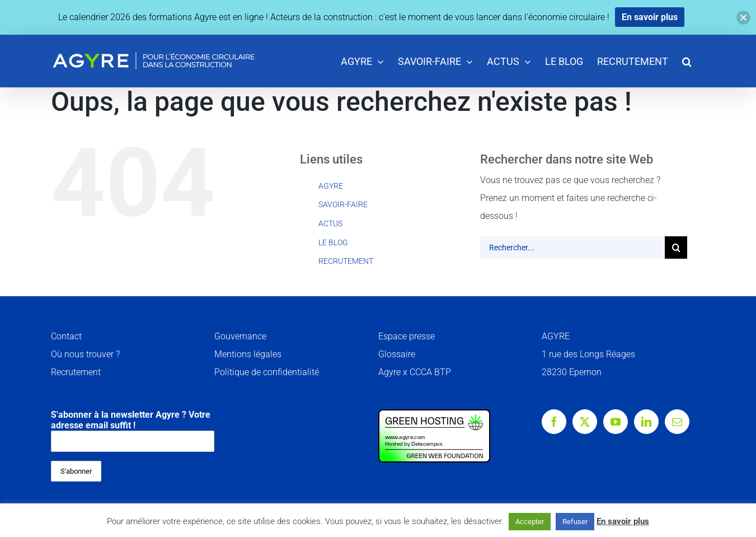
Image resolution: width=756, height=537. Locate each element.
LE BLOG (333, 242)
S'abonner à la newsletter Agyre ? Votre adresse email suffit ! (133, 431)
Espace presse (407, 336)
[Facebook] (554, 422)
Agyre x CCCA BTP (415, 372)
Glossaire (397, 354)
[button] (687, 61)
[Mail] (677, 422)
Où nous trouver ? (85, 354)
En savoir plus (623, 521)
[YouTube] (616, 422)
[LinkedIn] (646, 422)
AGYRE (331, 186)
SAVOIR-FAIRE (343, 204)
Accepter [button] (530, 522)
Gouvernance (240, 336)
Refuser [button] (575, 522)
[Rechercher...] (572, 248)
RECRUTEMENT (346, 261)
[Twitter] (585, 422)
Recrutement (76, 372)
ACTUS (330, 223)
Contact (66, 336)
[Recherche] (676, 248)
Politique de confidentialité (267, 372)
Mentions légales (248, 354)
